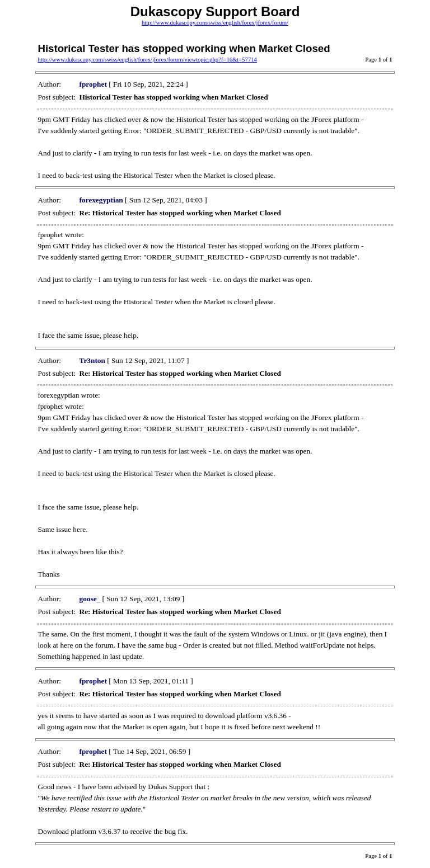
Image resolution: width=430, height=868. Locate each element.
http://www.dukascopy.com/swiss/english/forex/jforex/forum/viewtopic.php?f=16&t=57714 (147, 60)
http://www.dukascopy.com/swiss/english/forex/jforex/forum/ (215, 23)
